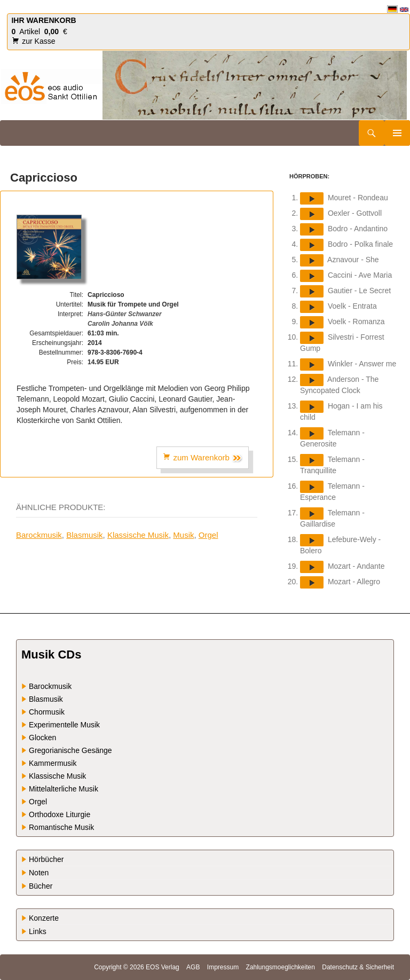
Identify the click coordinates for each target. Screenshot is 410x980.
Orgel (208, 535)
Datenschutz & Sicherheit (358, 967)
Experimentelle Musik (64, 725)
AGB (193, 967)
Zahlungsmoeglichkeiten (280, 967)
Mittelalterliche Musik (64, 789)
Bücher (41, 886)
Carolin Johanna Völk (120, 324)
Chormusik (47, 712)
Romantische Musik (61, 827)
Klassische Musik (138, 535)
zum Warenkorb (203, 458)
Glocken (42, 738)
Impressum (223, 967)
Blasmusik (84, 535)
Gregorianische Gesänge (70, 750)
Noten (39, 873)
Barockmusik (39, 535)
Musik (183, 535)
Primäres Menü (397, 133)
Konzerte (44, 918)
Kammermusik (53, 763)
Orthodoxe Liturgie (60, 814)
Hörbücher (46, 859)
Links (38, 931)
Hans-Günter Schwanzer (125, 314)
